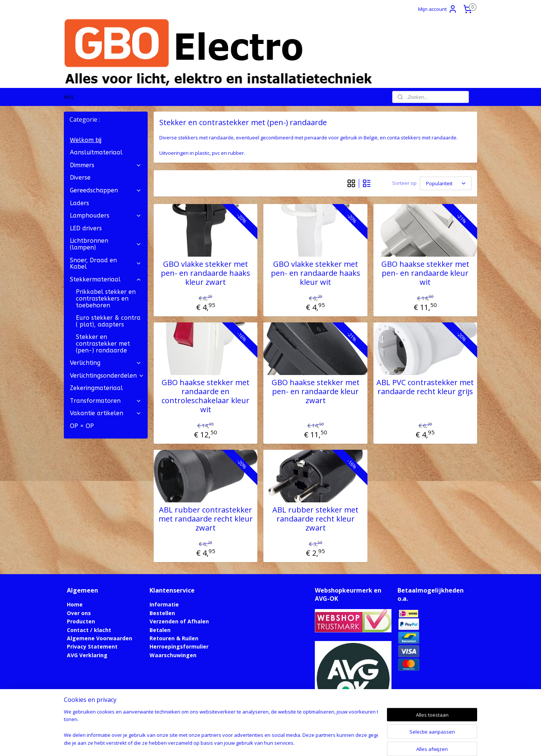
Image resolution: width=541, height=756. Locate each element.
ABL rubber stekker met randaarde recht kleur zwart (315, 519)
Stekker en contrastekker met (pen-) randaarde (103, 343)
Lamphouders (106, 215)
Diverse (80, 178)
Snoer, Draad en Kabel (106, 264)
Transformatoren (106, 401)
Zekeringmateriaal (96, 388)
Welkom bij (86, 140)
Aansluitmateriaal (96, 152)
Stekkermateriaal (106, 279)
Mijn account (438, 9)
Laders (79, 203)
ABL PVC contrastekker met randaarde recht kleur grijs (425, 387)
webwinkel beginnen (285, 742)
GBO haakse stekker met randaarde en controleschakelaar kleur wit (206, 396)
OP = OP (82, 426)
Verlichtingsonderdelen (107, 376)
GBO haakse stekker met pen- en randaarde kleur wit (425, 273)
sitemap (241, 742)
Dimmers (106, 165)
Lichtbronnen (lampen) (106, 244)
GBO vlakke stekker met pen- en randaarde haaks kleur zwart (206, 273)
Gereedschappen (106, 190)
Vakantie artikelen (106, 413)
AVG (69, 97)
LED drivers (86, 228)
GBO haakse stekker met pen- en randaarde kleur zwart (316, 392)
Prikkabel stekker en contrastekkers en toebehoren (106, 298)
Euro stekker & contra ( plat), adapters (108, 321)
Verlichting (106, 363)
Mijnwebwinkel (351, 742)
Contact (78, 630)
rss (256, 742)
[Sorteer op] (446, 183)
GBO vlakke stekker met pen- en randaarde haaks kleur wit (316, 273)
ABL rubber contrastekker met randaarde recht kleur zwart (206, 519)
